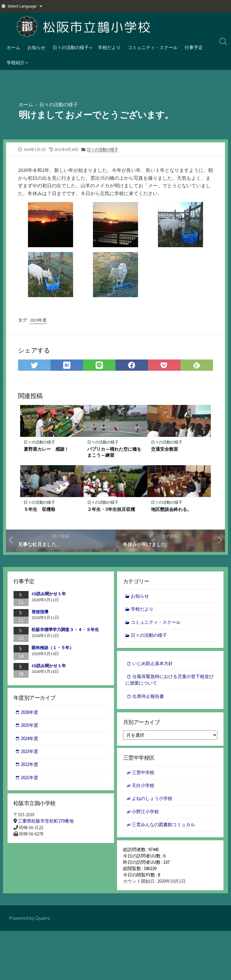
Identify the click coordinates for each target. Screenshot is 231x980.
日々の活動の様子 (71, 47)
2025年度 (30, 726)
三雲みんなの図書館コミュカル (163, 827)
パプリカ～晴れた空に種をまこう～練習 (114, 452)
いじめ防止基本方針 (153, 664)
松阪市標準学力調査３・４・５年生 (65, 630)
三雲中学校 (143, 774)
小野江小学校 (145, 813)
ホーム (13, 47)
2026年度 (30, 713)
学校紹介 (16, 62)
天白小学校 (143, 787)
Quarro (43, 922)
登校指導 (40, 612)
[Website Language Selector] (25, 6)
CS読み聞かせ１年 (49, 594)
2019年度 (38, 320)
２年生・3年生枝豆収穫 (111, 509)
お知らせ (36, 47)
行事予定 (194, 47)
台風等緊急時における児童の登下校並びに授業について (169, 681)
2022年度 (30, 765)
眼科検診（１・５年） (53, 648)
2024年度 (30, 739)
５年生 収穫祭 (40, 509)
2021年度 (30, 779)
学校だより (109, 47)
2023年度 (30, 753)
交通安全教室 (165, 449)
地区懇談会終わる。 (171, 509)
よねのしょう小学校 (152, 800)
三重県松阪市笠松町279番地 (46, 822)
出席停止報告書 (148, 697)
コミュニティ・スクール (153, 47)
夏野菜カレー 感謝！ (46, 449)
